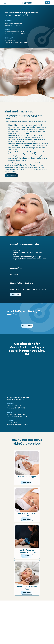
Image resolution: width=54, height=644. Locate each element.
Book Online (11, 175)
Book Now (16, 294)
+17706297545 (10, 40)
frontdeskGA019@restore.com (16, 42)
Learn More (27, 482)
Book (47, 3)
